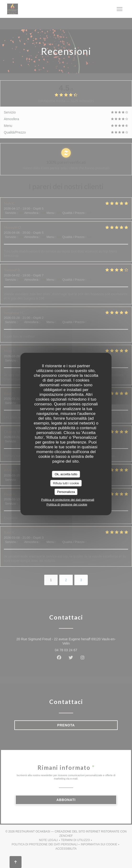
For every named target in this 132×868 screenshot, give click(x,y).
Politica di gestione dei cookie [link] (67, 504)
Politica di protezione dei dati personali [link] (68, 499)
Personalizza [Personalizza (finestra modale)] (66, 492)
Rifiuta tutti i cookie (66, 483)
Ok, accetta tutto (66, 474)
